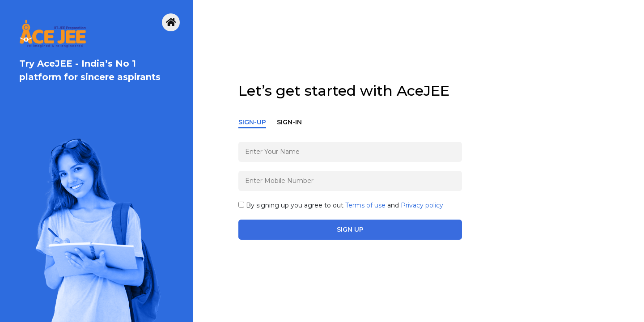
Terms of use (365, 205)
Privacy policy (422, 205)
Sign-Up (252, 122)
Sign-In (289, 122)
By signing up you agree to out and (341, 205)
